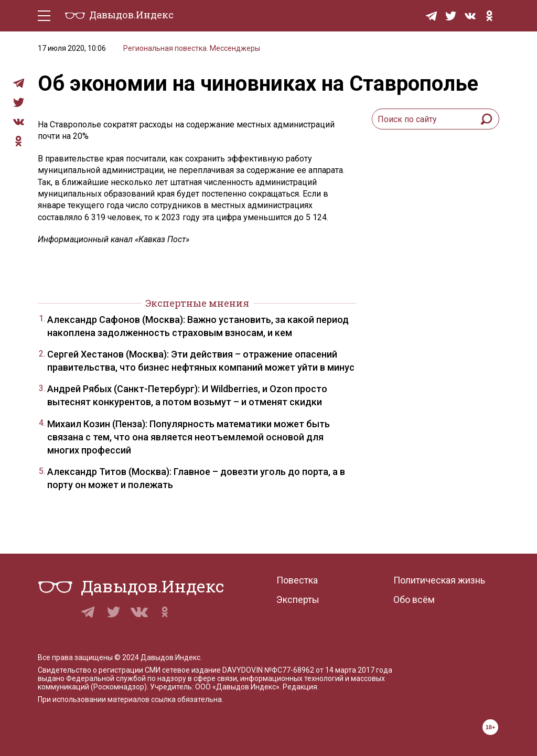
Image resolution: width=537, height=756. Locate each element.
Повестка (297, 580)
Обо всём (414, 600)
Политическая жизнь (439, 580)
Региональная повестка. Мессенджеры (192, 48)
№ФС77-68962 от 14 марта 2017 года (328, 670)
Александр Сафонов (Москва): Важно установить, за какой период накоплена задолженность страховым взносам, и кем (198, 326)
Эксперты (298, 600)
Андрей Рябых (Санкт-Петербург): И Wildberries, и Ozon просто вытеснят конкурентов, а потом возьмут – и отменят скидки (187, 395)
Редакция (300, 687)
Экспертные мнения (197, 303)
